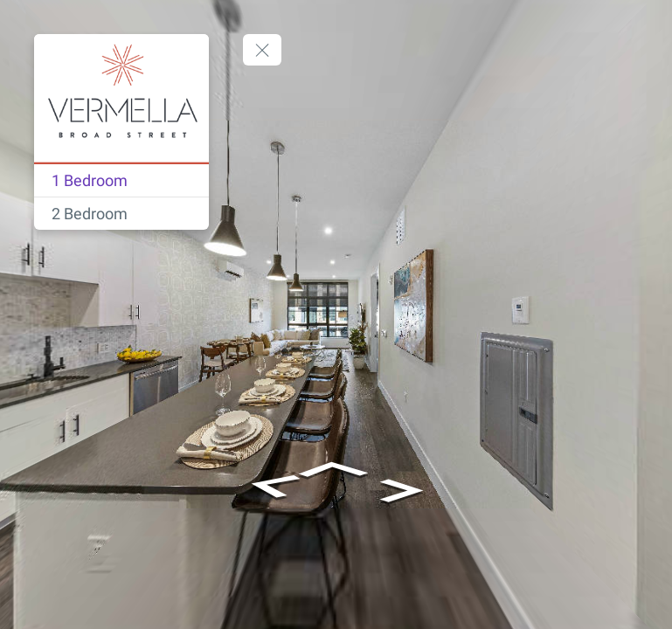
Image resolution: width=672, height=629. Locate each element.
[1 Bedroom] (121, 180)
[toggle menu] (262, 50)
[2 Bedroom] (121, 214)
